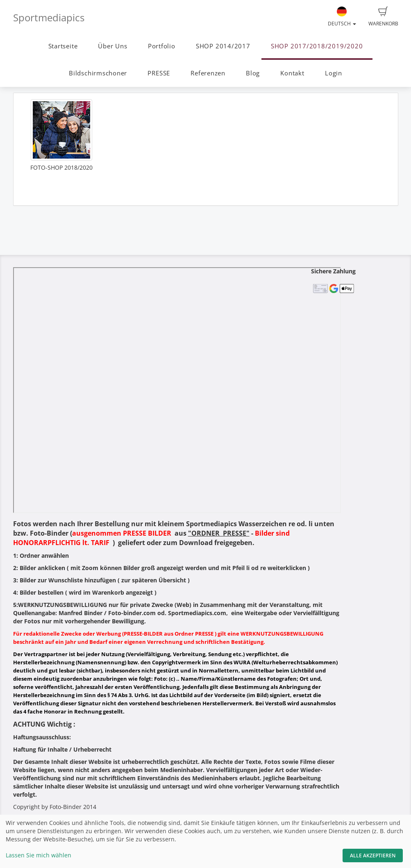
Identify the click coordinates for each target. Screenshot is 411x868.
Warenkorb (383, 17)
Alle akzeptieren (373, 856)
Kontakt (292, 73)
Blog (253, 73)
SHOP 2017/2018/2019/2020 (317, 46)
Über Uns (112, 46)
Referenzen (208, 73)
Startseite (63, 46)
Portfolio (162, 46)
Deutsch (342, 17)
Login (334, 73)
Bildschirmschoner (98, 73)
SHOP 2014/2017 (223, 46)
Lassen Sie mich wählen (39, 855)
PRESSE (159, 73)
